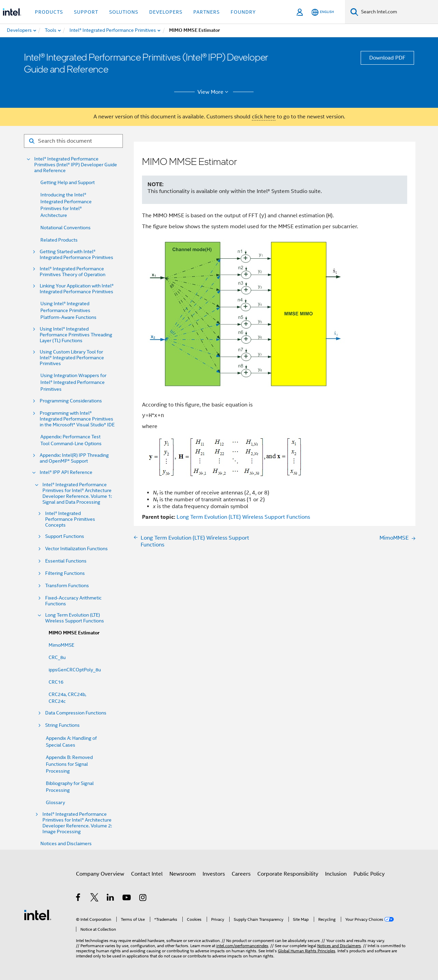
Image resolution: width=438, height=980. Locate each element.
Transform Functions (67, 586)
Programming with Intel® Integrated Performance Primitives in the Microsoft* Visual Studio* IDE (77, 419)
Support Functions (65, 536)
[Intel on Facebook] (79, 899)
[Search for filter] (73, 141)
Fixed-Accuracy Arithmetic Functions (73, 601)
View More (214, 92)
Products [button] (49, 12)
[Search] (354, 12)
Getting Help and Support (68, 182)
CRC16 (56, 682)
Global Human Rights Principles (307, 951)
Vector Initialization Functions (76, 549)
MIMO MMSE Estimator (74, 633)
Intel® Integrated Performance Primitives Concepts (70, 519)
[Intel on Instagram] (143, 899)
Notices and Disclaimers (66, 843)
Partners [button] (207, 12)
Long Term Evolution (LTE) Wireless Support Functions (75, 618)
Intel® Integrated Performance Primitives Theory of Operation (73, 272)
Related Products (59, 240)
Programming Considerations (71, 401)
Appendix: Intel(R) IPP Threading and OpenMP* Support (74, 458)
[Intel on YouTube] (127, 899)
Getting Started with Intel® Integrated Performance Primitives (76, 255)
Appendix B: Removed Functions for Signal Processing (69, 764)
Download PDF (387, 58)
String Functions (62, 725)
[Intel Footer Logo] (38, 915)
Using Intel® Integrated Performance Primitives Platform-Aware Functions (68, 310)
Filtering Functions (65, 573)
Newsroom (183, 874)
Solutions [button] (124, 12)
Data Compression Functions (76, 713)
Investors (214, 874)
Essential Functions (66, 561)
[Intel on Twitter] (95, 899)
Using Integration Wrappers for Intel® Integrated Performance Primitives (73, 382)
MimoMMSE (61, 645)
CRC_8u (57, 657)
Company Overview (100, 874)
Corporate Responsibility (288, 874)
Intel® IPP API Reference (66, 472)
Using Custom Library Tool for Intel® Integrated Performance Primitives (72, 358)
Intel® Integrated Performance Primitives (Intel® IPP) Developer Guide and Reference (76, 165)
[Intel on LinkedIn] (111, 899)
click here (264, 117)
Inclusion (336, 874)
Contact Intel (147, 874)
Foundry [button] (243, 12)
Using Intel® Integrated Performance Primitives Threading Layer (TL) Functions (76, 335)
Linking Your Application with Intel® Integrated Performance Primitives (77, 289)
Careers (241, 874)
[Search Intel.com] (398, 12)
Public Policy (369, 874)
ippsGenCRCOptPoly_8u (75, 670)
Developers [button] (166, 12)
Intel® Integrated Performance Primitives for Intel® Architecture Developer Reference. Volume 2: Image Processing (77, 823)
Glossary (55, 802)
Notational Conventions (66, 228)
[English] (323, 12)
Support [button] (86, 12)
